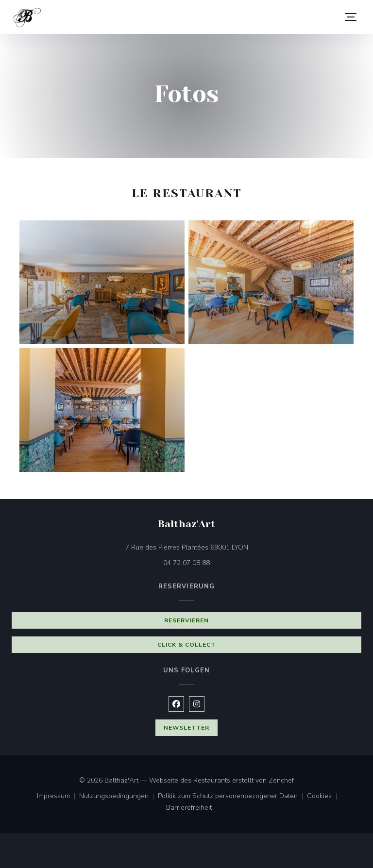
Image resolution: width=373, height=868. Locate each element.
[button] (351, 17)
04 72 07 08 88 (186, 563)
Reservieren (186, 620)
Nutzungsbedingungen (119, 797)
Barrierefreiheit (189, 808)
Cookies (324, 797)
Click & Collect (186, 645)
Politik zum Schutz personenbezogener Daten (232, 797)
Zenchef (281, 780)
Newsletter (186, 728)
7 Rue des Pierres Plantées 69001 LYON (228, 547)
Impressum (58, 797)
